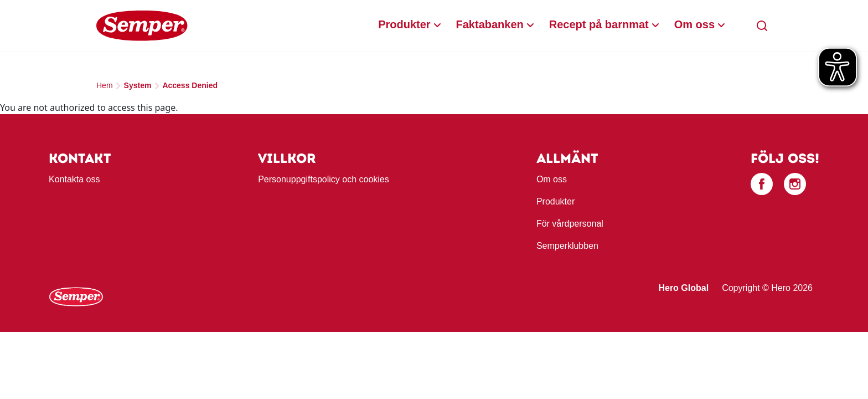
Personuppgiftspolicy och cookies (324, 179)
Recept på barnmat (599, 24)
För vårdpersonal (570, 224)
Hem (105, 85)
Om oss (694, 24)
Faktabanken (490, 24)
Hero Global (683, 288)
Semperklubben (567, 246)
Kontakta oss (74, 179)
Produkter (404, 24)
